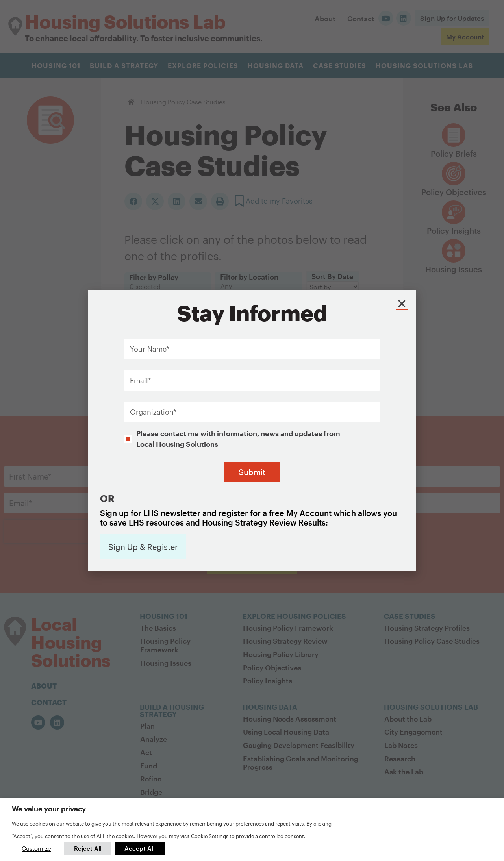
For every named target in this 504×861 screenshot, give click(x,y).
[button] (403, 270)
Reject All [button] (88, 848)
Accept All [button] (140, 848)
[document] (252, 430)
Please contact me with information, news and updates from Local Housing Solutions (238, 406)
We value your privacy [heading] (49, 809)
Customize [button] (36, 848)
